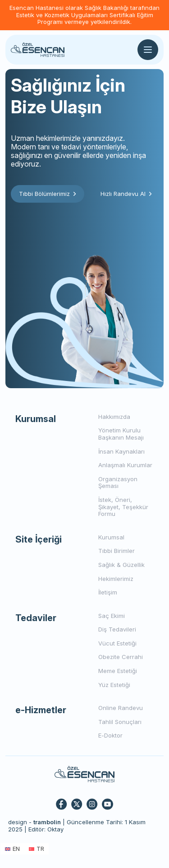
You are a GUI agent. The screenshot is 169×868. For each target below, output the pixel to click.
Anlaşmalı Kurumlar (125, 465)
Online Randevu (121, 708)
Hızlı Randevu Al (126, 194)
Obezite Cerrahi (121, 657)
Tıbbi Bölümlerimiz (48, 194)
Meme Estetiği (118, 671)
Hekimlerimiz (116, 579)
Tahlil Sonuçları (120, 722)
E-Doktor (110, 735)
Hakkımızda (114, 417)
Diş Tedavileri (117, 629)
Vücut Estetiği (117, 643)
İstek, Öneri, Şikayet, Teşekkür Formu (123, 507)
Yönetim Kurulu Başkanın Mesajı (121, 434)
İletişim (108, 592)
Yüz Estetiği (114, 685)
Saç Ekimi (112, 616)
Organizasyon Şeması (118, 483)
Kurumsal (111, 537)
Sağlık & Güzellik (121, 565)
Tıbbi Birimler (116, 551)
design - (34, 822)
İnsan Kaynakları (121, 451)
